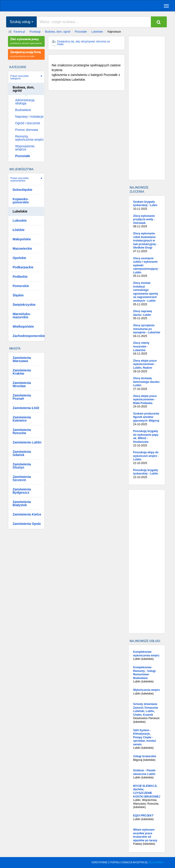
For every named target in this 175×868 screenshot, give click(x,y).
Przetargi (35, 32)
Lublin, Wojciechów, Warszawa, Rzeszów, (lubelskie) (147, 797)
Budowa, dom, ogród (58, 32)
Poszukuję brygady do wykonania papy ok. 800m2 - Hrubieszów (147, 438)
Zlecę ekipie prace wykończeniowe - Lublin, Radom (147, 366)
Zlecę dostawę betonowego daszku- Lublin (147, 384)
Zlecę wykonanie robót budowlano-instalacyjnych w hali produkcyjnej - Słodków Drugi (147, 243)
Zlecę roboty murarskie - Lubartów (147, 348)
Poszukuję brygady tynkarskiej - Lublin (147, 474)
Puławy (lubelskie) (147, 837)
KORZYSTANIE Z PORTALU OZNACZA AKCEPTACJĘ (127, 862)
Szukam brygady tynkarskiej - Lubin (147, 206)
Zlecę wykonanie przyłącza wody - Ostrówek (147, 221)
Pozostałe (81, 32)
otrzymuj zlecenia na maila (26, 54)
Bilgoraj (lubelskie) (147, 758)
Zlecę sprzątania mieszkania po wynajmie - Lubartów (147, 331)
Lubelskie (97, 32)
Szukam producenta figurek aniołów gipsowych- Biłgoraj (147, 419)
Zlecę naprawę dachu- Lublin (147, 315)
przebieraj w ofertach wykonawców (26, 41)
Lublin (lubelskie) (147, 655)
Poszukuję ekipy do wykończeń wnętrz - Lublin (147, 458)
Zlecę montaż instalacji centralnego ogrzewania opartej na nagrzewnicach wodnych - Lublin (147, 294)
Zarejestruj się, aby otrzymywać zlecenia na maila (83, 43)
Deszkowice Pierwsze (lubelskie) (147, 713)
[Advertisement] (147, 108)
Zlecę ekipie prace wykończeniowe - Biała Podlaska (147, 402)
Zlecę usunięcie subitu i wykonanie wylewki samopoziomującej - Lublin (147, 267)
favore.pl (32, 5)
